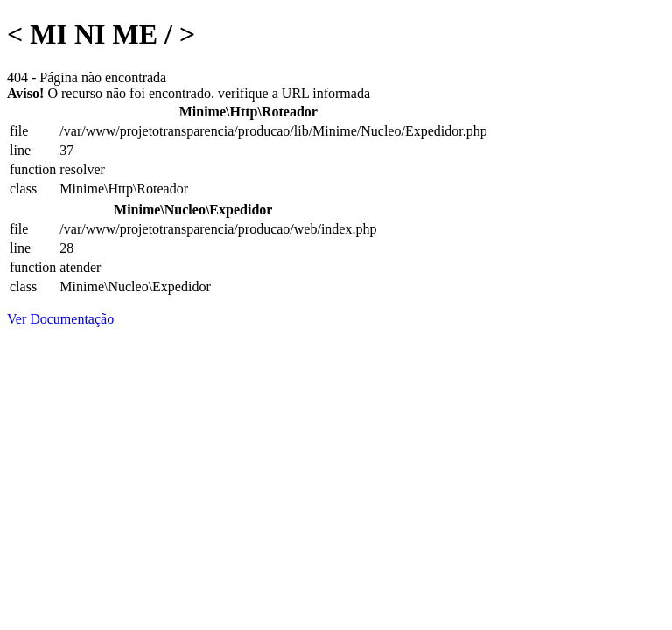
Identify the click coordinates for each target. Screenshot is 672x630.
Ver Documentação (60, 319)
